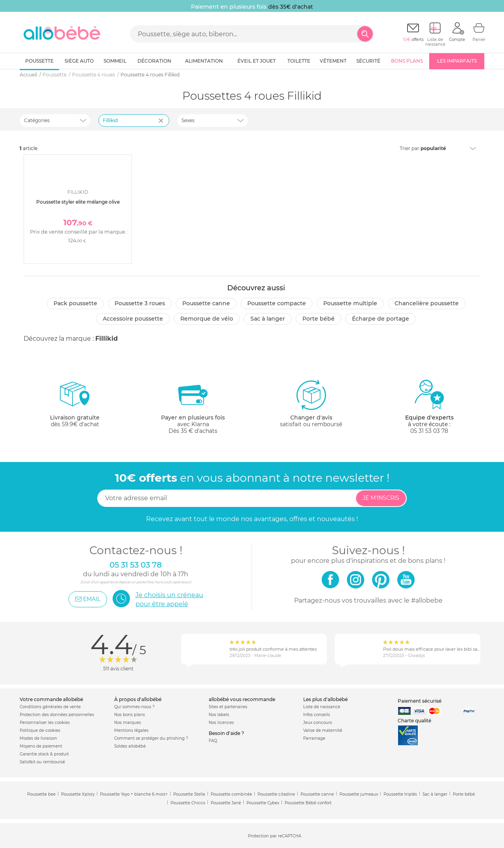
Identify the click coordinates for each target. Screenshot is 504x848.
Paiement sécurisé (420, 701)
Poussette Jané (226, 803)
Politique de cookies (40, 730)
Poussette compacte (277, 303)
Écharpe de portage (381, 319)
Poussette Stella (189, 794)
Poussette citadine (276, 794)
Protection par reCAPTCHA (275, 836)
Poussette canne (206, 303)
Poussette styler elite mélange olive (78, 202)
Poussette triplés (400, 794)
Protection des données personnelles (57, 715)
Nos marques (128, 723)
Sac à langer (268, 319)
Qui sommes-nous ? (134, 707)
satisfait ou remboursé (311, 403)
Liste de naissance (322, 707)
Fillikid (107, 339)
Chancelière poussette (427, 303)
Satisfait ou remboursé (42, 762)
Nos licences (221, 723)
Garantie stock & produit (44, 754)
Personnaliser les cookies (45, 723)
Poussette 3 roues (140, 303)
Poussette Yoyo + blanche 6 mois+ (134, 794)
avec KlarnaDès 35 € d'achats (193, 407)
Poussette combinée (231, 794)
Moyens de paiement (41, 746)
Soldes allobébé (130, 746)
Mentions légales (131, 730)
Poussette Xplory (78, 794)
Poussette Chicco (188, 803)
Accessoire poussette (133, 319)
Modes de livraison (38, 738)
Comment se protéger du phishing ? (151, 738)
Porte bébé (319, 319)
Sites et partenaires (228, 707)
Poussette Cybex (263, 803)
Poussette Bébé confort (308, 803)
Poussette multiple (350, 303)
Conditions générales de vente (50, 707)
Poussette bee (41, 794)
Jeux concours (318, 723)
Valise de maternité (323, 730)
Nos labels (219, 715)
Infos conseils (317, 715)
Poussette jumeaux (359, 794)
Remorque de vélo (207, 319)
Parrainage (314, 738)
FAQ (213, 741)
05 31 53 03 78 (429, 431)
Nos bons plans (130, 715)
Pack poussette (75, 303)
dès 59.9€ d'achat (75, 407)
